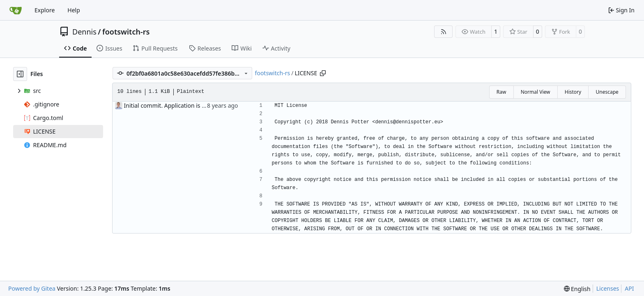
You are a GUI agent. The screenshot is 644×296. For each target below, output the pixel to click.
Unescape (607, 92)
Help (74, 10)
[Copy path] (323, 73)
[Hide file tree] (20, 74)
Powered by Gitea (32, 288)
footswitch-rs (126, 32)
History (573, 92)
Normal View (536, 92)
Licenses (608, 288)
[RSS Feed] (444, 32)
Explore (45, 10)
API (629, 288)
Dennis (84, 32)
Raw (501, 92)
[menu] (577, 289)
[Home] (16, 10)
